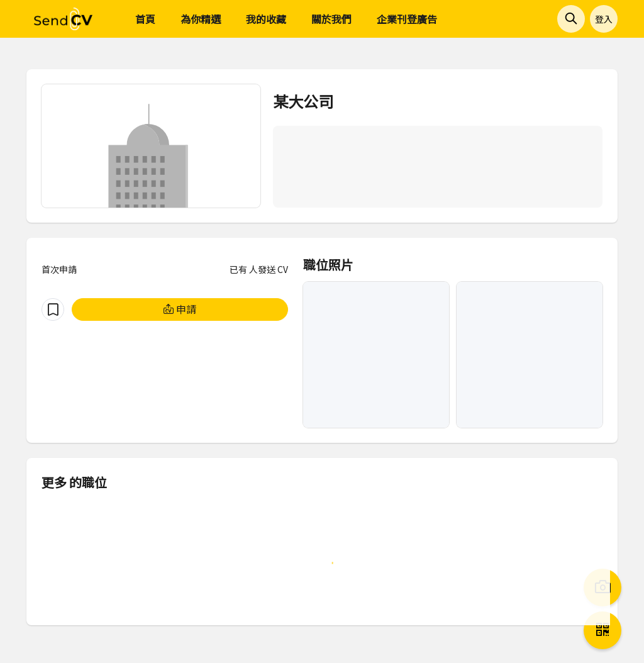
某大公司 (303, 101)
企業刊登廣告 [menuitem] (407, 19)
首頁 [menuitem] (145, 19)
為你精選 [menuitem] (201, 19)
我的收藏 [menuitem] (266, 19)
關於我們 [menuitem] (331, 19)
